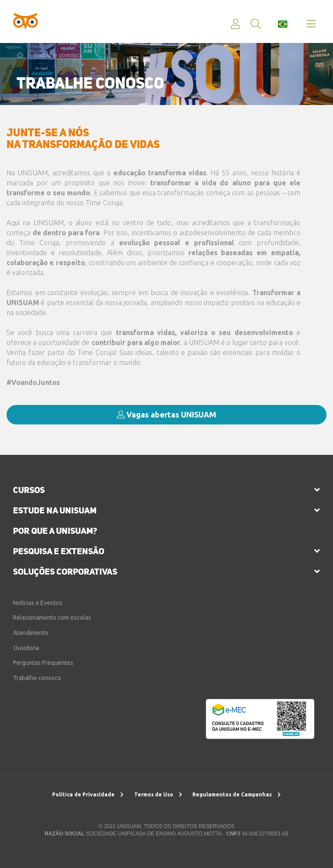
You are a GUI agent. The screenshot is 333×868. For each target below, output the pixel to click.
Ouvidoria (26, 648)
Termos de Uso (158, 794)
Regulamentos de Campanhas (237, 794)
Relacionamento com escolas (52, 618)
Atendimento (31, 633)
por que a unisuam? (55, 531)
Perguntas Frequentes (43, 663)
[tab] (166, 490)
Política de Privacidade (88, 794)
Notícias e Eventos (38, 603)
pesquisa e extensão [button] (59, 551)
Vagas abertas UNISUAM (166, 414)
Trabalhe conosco (58, 55)
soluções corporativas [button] (65, 572)
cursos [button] (29, 490)
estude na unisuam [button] (55, 510)
